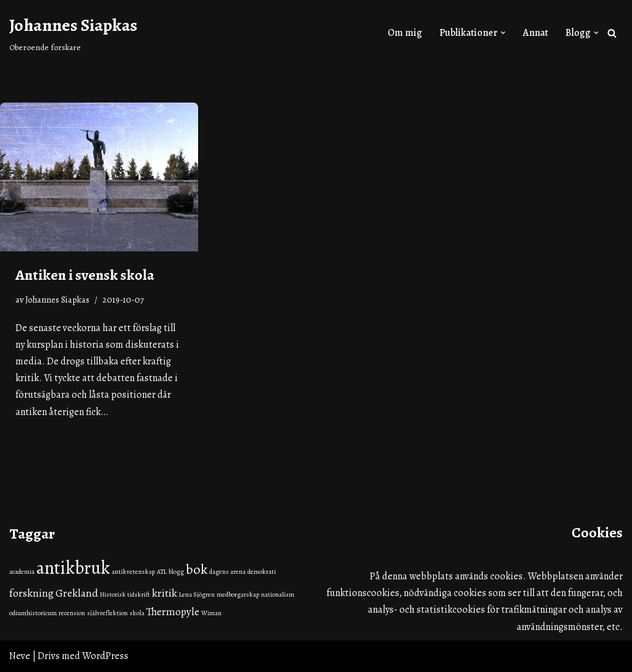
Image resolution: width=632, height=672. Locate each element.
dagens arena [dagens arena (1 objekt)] (227, 572)
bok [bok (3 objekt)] (197, 569)
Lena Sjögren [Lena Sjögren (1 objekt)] (197, 594)
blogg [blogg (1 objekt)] (176, 572)
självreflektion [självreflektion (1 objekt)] (107, 613)
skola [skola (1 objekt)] (137, 613)
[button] (503, 33)
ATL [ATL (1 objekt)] (162, 572)
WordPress (105, 656)
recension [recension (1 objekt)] (72, 613)
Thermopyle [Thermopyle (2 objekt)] (173, 611)
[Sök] (612, 33)
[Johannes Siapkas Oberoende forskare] (73, 33)
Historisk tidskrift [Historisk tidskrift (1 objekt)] (125, 594)
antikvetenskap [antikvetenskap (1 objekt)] (133, 572)
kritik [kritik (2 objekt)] (164, 593)
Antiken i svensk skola (85, 275)
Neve (20, 656)
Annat (535, 33)
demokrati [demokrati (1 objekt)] (262, 572)
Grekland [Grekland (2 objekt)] (77, 593)
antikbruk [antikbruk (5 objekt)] (73, 568)
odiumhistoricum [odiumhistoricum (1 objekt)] (33, 613)
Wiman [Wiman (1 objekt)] (211, 613)
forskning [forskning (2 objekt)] (31, 593)
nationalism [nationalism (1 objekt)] (278, 594)
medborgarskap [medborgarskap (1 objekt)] (238, 594)
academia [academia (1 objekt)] (22, 572)
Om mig (405, 33)
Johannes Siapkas (57, 300)
